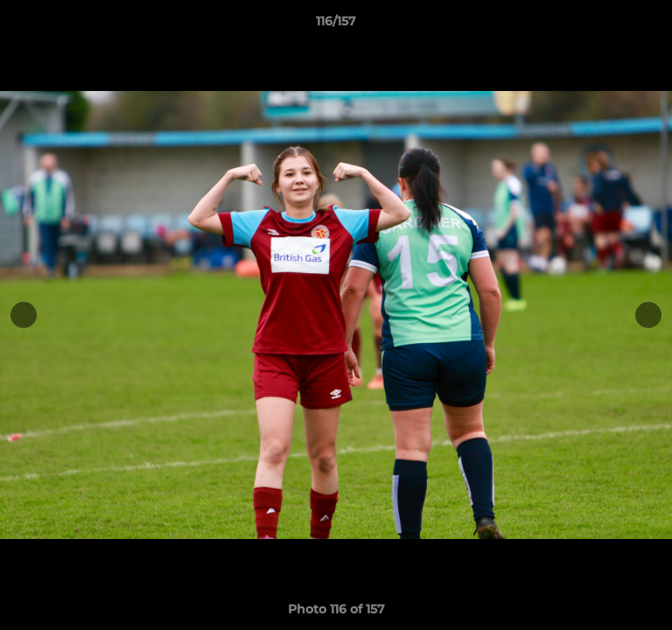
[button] (651, 25)
